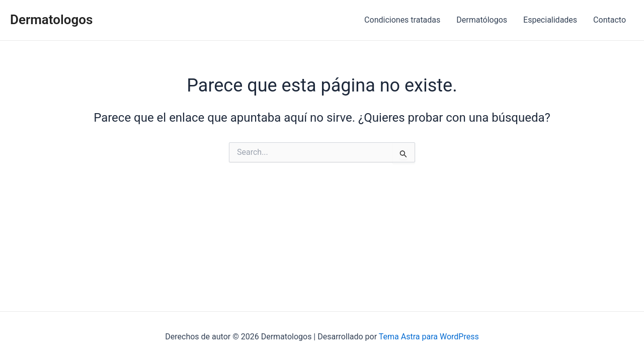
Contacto (610, 20)
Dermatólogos (482, 20)
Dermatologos (51, 20)
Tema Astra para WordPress (429, 337)
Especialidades (550, 20)
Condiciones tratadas (402, 20)
